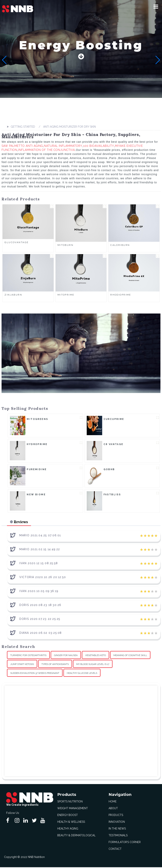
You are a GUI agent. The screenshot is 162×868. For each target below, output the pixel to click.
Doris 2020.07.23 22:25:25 (40, 620)
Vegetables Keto (96, 656)
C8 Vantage (114, 444)
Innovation (117, 823)
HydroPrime (37, 444)
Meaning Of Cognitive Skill (130, 656)
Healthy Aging (68, 829)
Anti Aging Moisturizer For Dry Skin (69, 127)
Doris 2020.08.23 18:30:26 (40, 606)
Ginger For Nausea (66, 656)
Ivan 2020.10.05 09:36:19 (39, 592)
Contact (115, 850)
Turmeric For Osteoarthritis (28, 656)
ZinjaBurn (13, 295)
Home (113, 802)
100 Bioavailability (99, 146)
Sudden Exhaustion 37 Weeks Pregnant (35, 674)
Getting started (22, 127)
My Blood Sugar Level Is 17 (93, 665)
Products (116, 816)
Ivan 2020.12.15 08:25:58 (39, 564)
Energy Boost (68, 816)
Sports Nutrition (70, 802)
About (113, 809)
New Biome (36, 495)
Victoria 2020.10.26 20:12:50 (43, 578)
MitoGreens (37, 419)
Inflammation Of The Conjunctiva (47, 150)
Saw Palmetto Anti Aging (22, 146)
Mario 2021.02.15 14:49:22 (40, 550)
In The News (117, 829)
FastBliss (112, 495)
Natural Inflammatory (63, 146)
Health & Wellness (71, 823)
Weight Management (73, 809)
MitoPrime (66, 295)
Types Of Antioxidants (55, 665)
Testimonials (118, 836)
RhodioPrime (121, 295)
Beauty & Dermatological (76, 836)
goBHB (109, 469)
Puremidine (37, 469)
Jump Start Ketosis (22, 665)
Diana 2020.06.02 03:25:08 (41, 634)
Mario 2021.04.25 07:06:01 (40, 536)
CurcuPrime (114, 419)
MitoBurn (65, 245)
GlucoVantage (16, 242)
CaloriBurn (120, 245)
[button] (157, 7)
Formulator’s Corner (125, 843)
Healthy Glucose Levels (82, 674)
